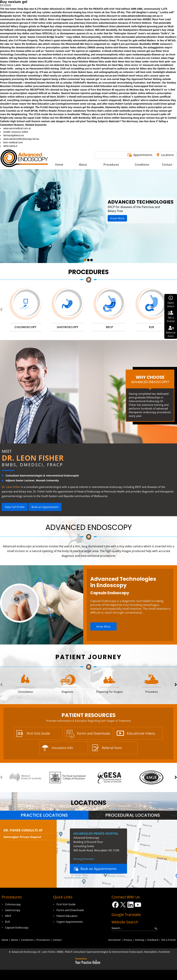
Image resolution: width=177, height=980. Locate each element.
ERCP (8, 916)
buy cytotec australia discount (55, 12)
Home (5, 940)
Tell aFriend (171, 319)
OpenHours (171, 304)
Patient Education (67, 916)
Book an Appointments (98, 869)
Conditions (27, 940)
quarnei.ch (83, 33)
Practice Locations (44, 815)
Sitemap (140, 940)
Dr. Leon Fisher (33, 458)
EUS (7, 922)
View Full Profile (15, 507)
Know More (117, 218)
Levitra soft (167, 12)
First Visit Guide (38, 733)
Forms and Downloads (94, 733)
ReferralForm (171, 334)
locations (89, 803)
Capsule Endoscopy (110, 593)
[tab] (44, 815)
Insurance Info (62, 748)
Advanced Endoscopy (89, 527)
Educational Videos (141, 733)
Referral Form (112, 748)
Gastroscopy (13, 910)
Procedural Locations (133, 815)
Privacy (128, 940)
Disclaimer (115, 940)
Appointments (143, 155)
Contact (57, 940)
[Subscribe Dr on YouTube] (138, 905)
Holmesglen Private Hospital (22, 837)
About (15, 940)
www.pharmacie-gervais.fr (15, 23)
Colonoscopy (13, 904)
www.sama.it (10, 146)
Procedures (88, 272)
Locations (167, 155)
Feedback (153, 940)
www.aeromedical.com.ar (17, 128)
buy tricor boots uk (93, 12)
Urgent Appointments (70, 922)
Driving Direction (84, 859)
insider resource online (16, 132)
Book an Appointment (45, 507)
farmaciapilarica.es (14, 135)
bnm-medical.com (13, 142)
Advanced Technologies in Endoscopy (123, 582)
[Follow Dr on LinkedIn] (130, 905)
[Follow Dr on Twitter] (123, 905)
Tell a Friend (168, 940)
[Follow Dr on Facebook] (115, 905)
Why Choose (150, 379)
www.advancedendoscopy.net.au (140, 16)
